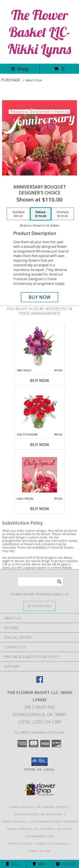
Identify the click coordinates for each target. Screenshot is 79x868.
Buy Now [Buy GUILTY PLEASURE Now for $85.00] (40, 445)
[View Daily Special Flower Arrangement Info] (39, 475)
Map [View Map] (40, 864)
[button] (39, 762)
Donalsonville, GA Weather (31, 829)
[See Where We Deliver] (40, 606)
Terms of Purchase (52, 844)
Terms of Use (40, 851)
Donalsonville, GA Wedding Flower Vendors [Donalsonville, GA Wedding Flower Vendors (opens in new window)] (39, 822)
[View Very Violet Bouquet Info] (39, 346)
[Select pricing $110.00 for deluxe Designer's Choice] (41, 214)
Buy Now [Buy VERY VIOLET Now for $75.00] (40, 380)
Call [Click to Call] (13, 864)
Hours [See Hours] (66, 864)
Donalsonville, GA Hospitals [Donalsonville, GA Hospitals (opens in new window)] (38, 814)
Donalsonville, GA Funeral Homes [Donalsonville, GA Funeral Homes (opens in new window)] (38, 807)
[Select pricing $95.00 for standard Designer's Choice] (18, 214)
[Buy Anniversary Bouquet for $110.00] (40, 297)
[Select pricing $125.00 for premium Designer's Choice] (63, 214)
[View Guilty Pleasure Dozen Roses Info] (39, 410)
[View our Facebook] (40, 681)
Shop (20, 69)
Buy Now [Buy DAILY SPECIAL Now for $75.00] (40, 509)
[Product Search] (40, 582)
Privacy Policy (21, 844)
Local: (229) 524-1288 (40, 722)
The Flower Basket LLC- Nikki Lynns (39, 32)
